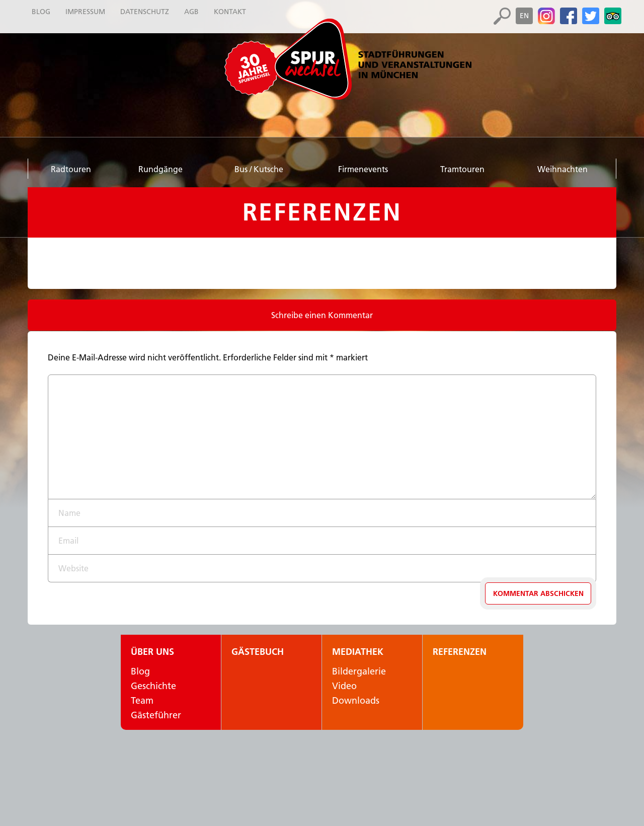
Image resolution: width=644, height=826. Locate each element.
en (524, 16)
